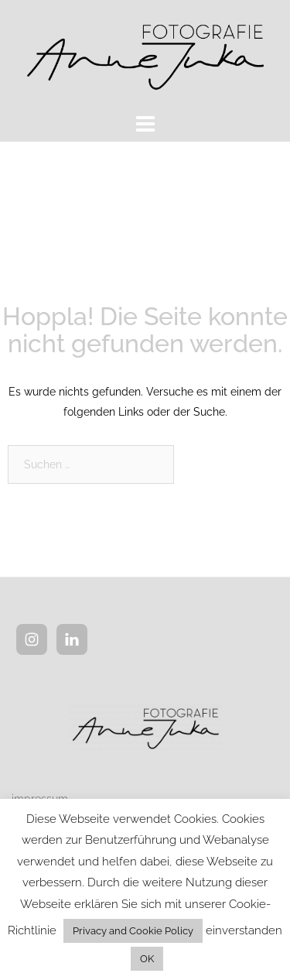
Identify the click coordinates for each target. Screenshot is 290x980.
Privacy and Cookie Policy (133, 931)
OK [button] (147, 959)
